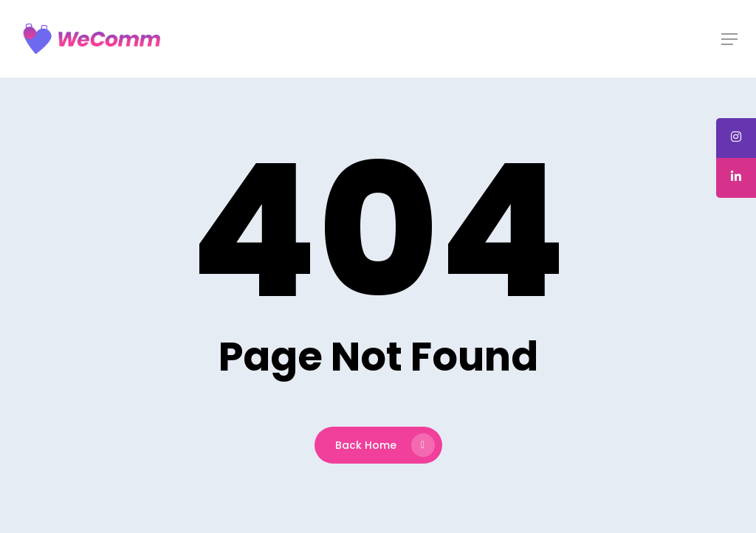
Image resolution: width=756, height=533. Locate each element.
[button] (729, 39)
